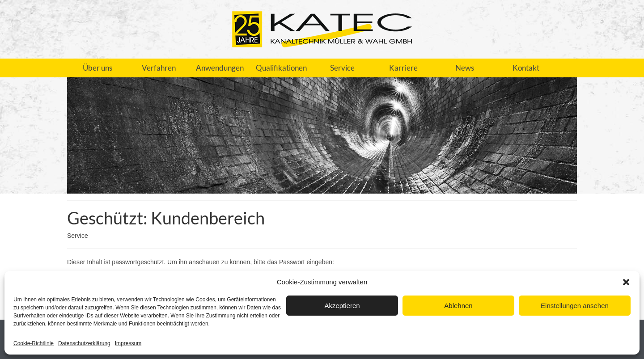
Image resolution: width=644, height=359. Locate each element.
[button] (626, 282)
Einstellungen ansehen (575, 306)
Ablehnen (458, 306)
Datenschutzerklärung (84, 343)
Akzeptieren (342, 306)
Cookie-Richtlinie (34, 343)
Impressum (128, 343)
